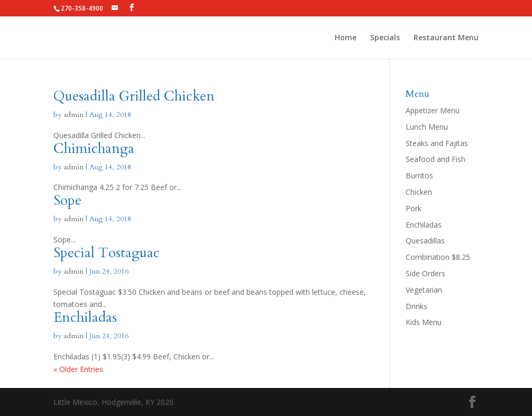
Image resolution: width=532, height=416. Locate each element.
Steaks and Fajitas (437, 143)
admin (74, 115)
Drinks (416, 306)
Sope (67, 200)
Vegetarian (424, 290)
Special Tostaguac (107, 253)
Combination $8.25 (438, 257)
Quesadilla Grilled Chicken (134, 96)
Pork (414, 208)
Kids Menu (424, 322)
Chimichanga (94, 148)
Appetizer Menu (433, 110)
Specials (385, 38)
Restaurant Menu (446, 38)
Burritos (419, 175)
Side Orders (425, 273)
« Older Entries (78, 369)
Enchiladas (85, 317)
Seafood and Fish (435, 159)
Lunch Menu (427, 127)
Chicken (419, 192)
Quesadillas (425, 241)
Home (346, 38)
